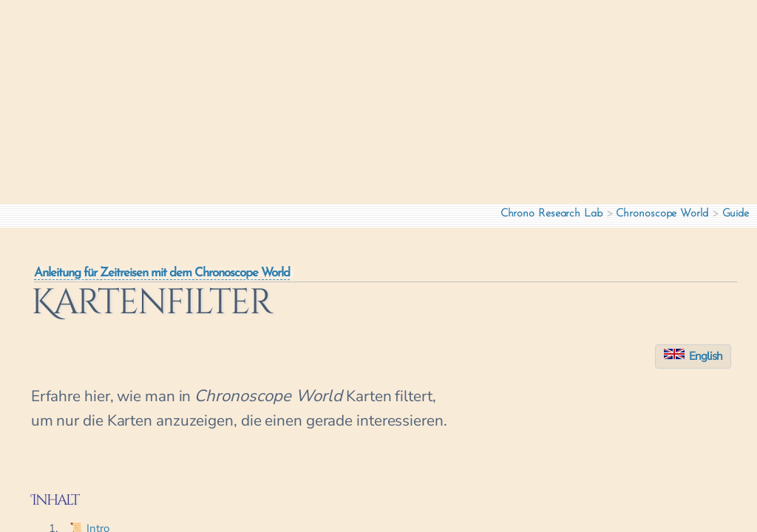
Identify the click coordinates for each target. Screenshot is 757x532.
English (693, 356)
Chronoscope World (662, 214)
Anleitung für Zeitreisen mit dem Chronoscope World (162, 273)
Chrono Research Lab (551, 214)
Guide (736, 214)
